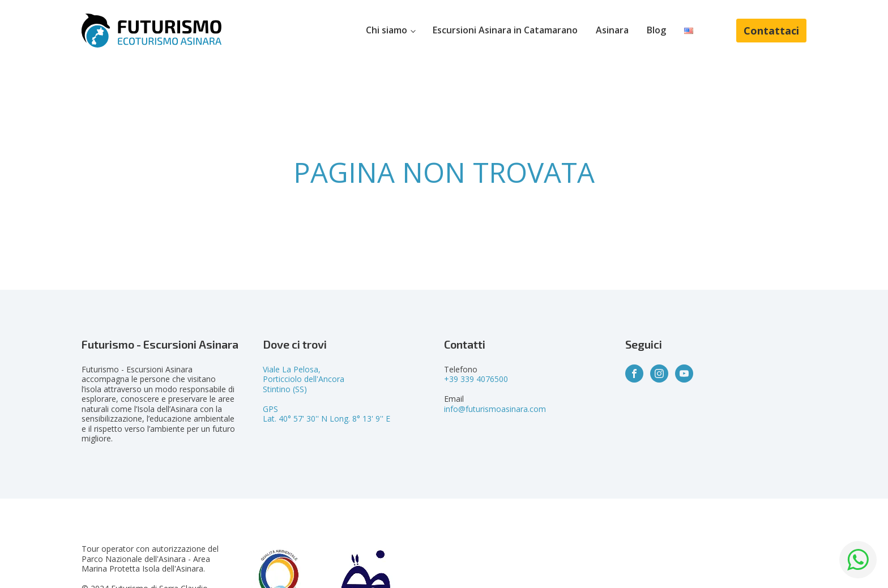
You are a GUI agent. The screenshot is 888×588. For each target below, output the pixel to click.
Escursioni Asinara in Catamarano (505, 30)
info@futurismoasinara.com (495, 409)
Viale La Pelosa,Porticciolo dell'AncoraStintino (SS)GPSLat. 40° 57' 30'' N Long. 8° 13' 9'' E (326, 394)
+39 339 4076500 (476, 379)
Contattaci (771, 31)
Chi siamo (387, 30)
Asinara (612, 30)
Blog (656, 30)
